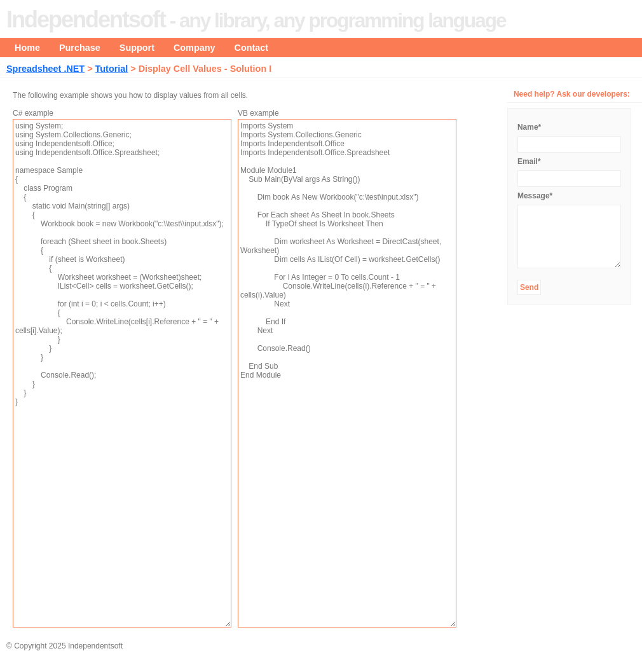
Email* (529, 161)
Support (137, 48)
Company (195, 48)
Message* (535, 196)
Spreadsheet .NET (45, 69)
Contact (252, 48)
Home (27, 48)
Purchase (80, 48)
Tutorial (112, 69)
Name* (529, 127)
